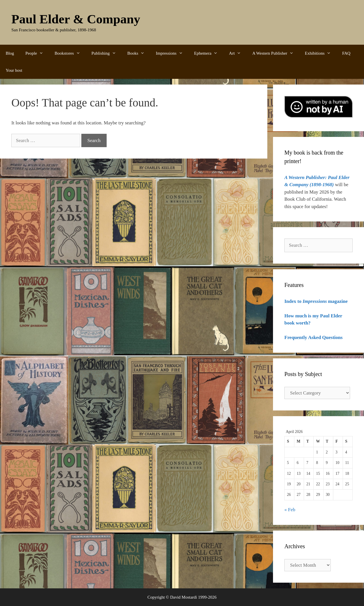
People (37, 53)
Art (238, 53)
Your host (14, 70)
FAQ (346, 53)
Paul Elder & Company (76, 19)
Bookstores (70, 53)
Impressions (172, 53)
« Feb (290, 510)
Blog (10, 53)
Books (139, 53)
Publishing (107, 53)
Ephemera (209, 53)
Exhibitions (321, 53)
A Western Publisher (276, 53)
